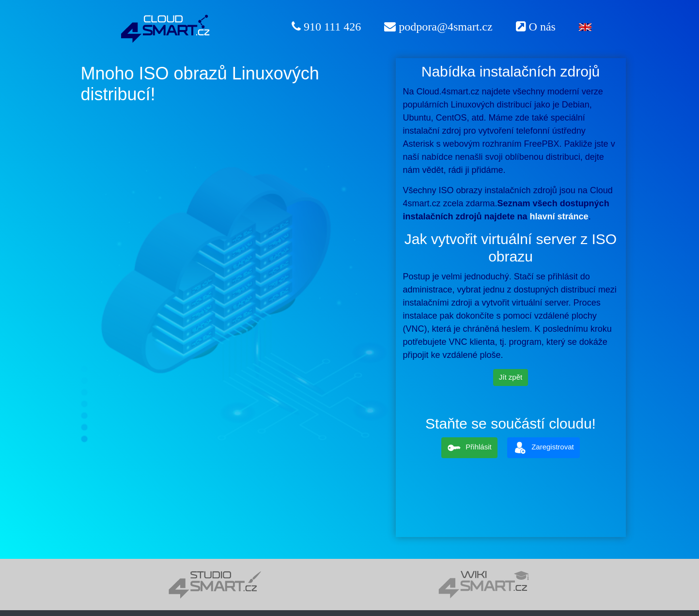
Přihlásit (469, 448)
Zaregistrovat (544, 448)
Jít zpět (511, 377)
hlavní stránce (559, 216)
